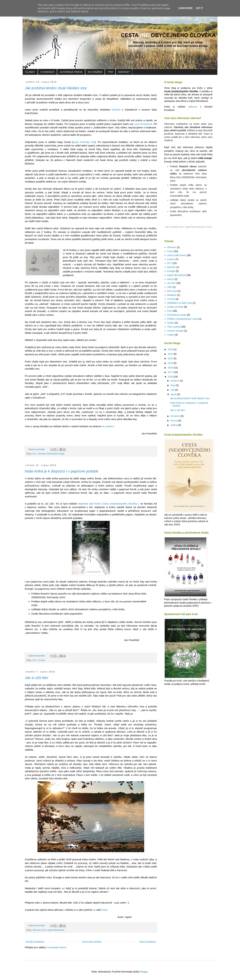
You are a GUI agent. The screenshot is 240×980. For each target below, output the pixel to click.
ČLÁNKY (30, 72)
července (176, 416)
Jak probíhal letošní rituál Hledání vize (56, 88)
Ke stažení (108, 426)
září (173, 390)
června (174, 421)
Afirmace (37, 930)
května (174, 425)
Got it (199, 8)
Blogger (144, 972)
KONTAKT (124, 72)
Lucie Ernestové (143, 124)
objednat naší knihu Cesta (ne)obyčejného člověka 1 (109, 504)
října (173, 385)
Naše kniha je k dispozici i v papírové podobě (61, 471)
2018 (171, 368)
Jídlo (170, 287)
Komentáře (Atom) (57, 947)
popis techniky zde (84, 142)
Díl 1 (35, 454)
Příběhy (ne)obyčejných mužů (183, 319)
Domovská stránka (92, 942)
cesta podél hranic (177, 255)
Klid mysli (172, 291)
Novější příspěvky (35, 942)
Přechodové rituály (56, 454)
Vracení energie (175, 331)
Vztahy (171, 335)
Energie (171, 271)
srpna (174, 394)
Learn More (185, 8)
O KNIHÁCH (47, 72)
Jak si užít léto (36, 678)
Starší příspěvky (148, 942)
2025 (171, 349)
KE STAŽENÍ (95, 72)
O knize (42, 660)
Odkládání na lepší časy (180, 303)
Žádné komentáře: (37, 449)
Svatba (171, 323)
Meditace (172, 295)
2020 (171, 358)
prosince (175, 381)
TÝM (110, 72)
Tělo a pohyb (174, 327)
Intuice (171, 279)
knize (104, 910)
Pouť (170, 311)
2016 (171, 377)
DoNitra (116, 110)
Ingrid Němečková (56, 930)
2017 (171, 372)
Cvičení (171, 259)
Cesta (170, 251)
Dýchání (171, 267)
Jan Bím (42, 454)
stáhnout (193, 107)
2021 (171, 354)
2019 (171, 363)
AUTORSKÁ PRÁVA (71, 72)
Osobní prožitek (175, 307)
